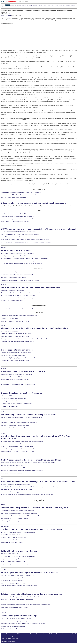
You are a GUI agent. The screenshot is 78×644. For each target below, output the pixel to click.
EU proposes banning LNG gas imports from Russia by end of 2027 (18, 295)
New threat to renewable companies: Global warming (14, 197)
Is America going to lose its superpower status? (13, 428)
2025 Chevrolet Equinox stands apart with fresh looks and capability (18, 532)
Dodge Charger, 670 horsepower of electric (12, 543)
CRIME (2, 478)
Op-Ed (40, 5)
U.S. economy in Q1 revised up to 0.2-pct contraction (14, 377)
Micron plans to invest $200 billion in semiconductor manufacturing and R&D (20, 280)
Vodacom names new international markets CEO (13, 355)
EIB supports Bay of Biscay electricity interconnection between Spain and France (21, 261)
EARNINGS (4, 390)
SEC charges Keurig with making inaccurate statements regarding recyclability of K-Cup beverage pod (27, 495)
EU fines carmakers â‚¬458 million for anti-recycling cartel (15, 484)
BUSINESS (3, 248)
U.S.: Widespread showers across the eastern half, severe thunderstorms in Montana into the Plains (26, 242)
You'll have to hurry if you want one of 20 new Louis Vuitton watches (18, 556)
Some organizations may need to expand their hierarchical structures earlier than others (23, 468)
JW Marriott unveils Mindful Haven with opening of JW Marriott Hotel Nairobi (20, 516)
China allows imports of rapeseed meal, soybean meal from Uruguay (18, 452)
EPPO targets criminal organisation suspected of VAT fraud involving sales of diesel (38, 229)
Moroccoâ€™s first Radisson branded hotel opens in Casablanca (17, 511)
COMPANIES (4, 325)
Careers (24, 5)
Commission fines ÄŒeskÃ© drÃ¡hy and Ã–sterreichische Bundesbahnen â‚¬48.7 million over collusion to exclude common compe (34, 492)
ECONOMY (4, 368)
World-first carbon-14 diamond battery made (12, 629)
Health (8, 7)
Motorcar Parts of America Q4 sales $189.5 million (13, 398)
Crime (56, 5)
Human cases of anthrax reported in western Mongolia (14, 607)
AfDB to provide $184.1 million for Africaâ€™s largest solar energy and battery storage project (25, 258)
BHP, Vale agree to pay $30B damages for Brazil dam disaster (16, 489)
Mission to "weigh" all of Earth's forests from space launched (16, 618)
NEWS (2, 226)
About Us (53, 636)
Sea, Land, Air (67, 5)
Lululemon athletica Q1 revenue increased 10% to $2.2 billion (16, 404)
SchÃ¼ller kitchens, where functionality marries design (15, 564)
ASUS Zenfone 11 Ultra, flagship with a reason (12, 581)
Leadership (51, 5)
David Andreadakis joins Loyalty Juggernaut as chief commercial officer (19, 358)
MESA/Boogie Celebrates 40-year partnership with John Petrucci (29, 572)
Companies (18, 5)
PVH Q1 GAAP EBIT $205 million (9, 406)
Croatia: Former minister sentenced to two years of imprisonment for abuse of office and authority (25, 240)
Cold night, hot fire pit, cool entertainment (19, 551)
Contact (59, 636)
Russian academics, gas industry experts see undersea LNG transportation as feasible (23, 624)
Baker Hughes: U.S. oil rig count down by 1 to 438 (13, 256)
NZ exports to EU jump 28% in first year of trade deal (14, 382)
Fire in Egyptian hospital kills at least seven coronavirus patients (17, 275)
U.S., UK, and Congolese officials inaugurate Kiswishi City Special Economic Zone (22, 264)
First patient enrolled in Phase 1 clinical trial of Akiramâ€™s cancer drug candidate (22, 602)
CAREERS (3, 347)
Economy (29, 5)
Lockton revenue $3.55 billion (8, 396)
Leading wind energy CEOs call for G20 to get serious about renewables (19, 195)
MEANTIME (4, 613)
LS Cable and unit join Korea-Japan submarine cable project (16, 334)
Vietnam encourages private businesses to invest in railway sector (17, 253)
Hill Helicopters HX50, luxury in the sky (11, 535)
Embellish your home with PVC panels (10, 554)
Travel (60, 5)
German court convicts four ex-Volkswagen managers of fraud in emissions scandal (38, 481)
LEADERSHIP (4, 457)
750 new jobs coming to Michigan (9, 318)
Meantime (13, 7)
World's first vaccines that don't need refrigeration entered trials (17, 599)
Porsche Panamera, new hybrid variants (11, 540)
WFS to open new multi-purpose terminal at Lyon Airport (15, 321)
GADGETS (3, 570)
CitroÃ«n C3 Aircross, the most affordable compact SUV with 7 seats (31, 529)
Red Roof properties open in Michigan (10, 521)
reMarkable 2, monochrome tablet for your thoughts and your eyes (17, 575)
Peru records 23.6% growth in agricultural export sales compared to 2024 (19, 449)
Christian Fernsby (6, 16)
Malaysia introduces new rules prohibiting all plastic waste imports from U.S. (20, 216)
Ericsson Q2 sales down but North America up (21, 393)
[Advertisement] (12, 34)
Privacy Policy (66, 636)
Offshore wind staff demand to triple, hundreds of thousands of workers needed (21, 192)
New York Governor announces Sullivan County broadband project (17, 298)
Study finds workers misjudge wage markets (12, 465)
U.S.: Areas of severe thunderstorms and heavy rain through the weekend (33, 203)
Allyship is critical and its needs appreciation (12, 473)
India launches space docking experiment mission (13, 626)
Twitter (3, 638)
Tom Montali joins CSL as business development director (15, 360)
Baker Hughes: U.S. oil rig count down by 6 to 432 (13, 214)
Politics (12, 5)
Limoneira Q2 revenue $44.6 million (10, 401)
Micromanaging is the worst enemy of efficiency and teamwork (29, 415)
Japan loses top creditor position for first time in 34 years (15, 379)
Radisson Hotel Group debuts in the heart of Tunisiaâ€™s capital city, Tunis (34, 508)
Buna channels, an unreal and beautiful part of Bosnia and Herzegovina (19, 513)
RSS (73, 636)
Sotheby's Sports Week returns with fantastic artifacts (14, 518)
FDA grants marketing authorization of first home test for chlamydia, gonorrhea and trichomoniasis (26, 605)
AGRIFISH (3, 433)
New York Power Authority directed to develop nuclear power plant (30, 287)
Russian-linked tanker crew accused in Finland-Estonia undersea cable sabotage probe (23, 237)
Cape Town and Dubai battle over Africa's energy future (15, 425)
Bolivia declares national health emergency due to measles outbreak (31, 594)
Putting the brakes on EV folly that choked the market (14, 420)
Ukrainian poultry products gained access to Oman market (15, 222)
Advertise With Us (44, 636)
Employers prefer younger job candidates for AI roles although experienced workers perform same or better (28, 463)
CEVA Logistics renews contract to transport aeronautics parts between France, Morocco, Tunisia (25, 339)
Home (3, 634)
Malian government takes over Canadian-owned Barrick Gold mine (17, 341)
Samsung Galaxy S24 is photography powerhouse (13, 583)
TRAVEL (3, 505)
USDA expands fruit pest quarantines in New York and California (17, 446)
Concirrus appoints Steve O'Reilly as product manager (14, 363)
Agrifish (45, 5)
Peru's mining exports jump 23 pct (16, 250)
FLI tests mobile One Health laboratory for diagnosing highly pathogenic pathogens (22, 441)
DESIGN (3, 548)
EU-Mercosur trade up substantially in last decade (23, 371)
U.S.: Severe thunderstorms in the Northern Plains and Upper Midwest (18, 232)
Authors (36, 636)
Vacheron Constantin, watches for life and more (13, 561)
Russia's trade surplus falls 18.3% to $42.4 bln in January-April (17, 374)
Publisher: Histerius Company (9, 642)
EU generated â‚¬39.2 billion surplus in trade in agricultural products (18, 385)
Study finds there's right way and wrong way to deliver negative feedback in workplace (23, 470)
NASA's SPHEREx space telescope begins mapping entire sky (16, 621)
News (2, 5)
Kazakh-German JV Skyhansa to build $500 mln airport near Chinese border (20, 219)
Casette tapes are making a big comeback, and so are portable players (19, 586)
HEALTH (3, 591)
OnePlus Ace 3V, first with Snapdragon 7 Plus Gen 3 (14, 578)
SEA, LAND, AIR (5, 526)
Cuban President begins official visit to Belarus (12, 290)
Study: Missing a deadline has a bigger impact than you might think (31, 460)
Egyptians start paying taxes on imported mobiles (13, 278)
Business (7, 5)
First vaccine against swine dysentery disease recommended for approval (19, 444)
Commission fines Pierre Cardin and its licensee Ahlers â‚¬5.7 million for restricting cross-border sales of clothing (29, 487)
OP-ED (2, 412)
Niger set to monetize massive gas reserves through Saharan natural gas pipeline (21, 417)
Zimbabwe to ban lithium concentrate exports (12, 301)
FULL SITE (15, 638)
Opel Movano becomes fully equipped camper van (13, 537)
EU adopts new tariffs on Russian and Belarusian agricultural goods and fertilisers (21, 293)
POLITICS (3, 284)
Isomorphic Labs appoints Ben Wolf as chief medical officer (16, 353)
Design (73, 5)
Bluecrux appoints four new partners (17, 350)
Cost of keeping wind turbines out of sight (19, 616)
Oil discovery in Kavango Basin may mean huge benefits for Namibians (19, 423)
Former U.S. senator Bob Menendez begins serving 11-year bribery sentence (20, 234)
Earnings (35, 5)
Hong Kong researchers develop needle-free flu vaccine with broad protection (20, 597)
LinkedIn (8, 638)
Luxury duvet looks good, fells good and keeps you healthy (16, 559)
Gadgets (3, 7)
